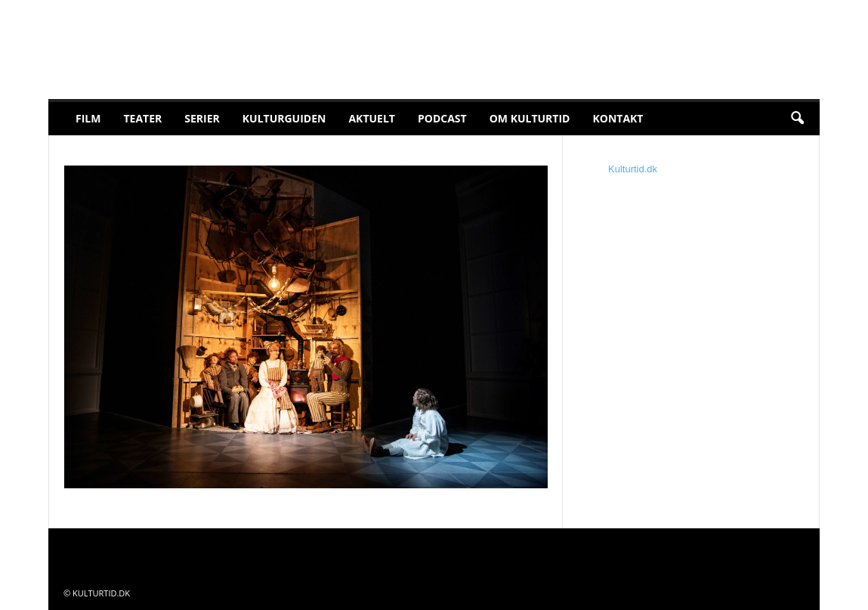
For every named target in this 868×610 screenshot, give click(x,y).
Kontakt (618, 118)
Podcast (442, 118)
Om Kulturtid (530, 118)
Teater (142, 118)
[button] (797, 119)
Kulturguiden (284, 118)
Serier (202, 118)
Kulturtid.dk (633, 169)
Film (88, 118)
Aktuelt (372, 118)
